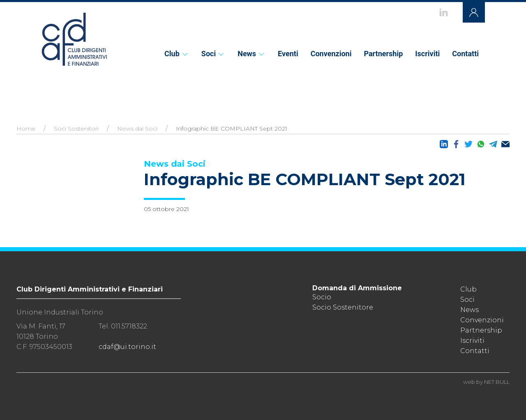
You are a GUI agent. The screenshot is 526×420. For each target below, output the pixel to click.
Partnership (383, 54)
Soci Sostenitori (76, 129)
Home (26, 129)
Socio (322, 297)
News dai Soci (137, 129)
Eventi (288, 54)
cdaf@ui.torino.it (127, 347)
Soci (213, 54)
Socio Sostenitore (343, 307)
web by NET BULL (486, 382)
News (251, 54)
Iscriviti (427, 54)
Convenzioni (331, 54)
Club (177, 54)
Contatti (465, 54)
